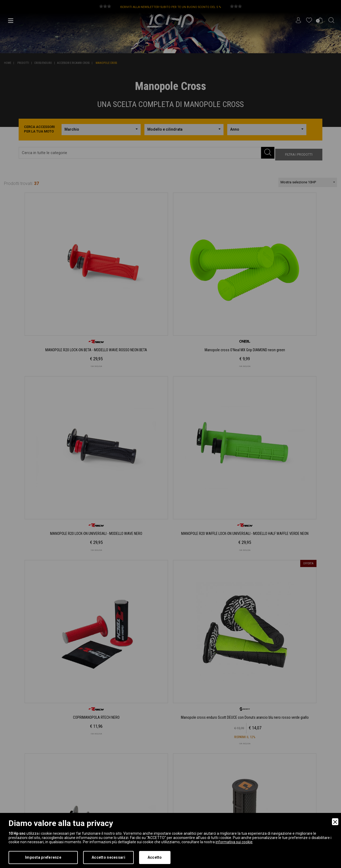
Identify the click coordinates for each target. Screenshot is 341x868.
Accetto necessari (108, 857)
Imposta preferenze (43, 857)
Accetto (155, 857)
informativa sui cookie (234, 842)
